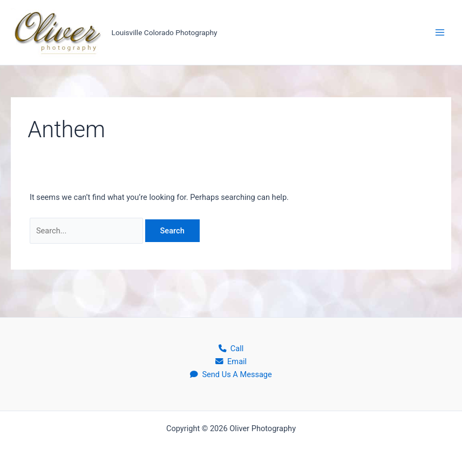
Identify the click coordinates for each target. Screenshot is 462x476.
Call (231, 348)
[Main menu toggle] (440, 32)
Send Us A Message (231, 374)
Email (231, 361)
